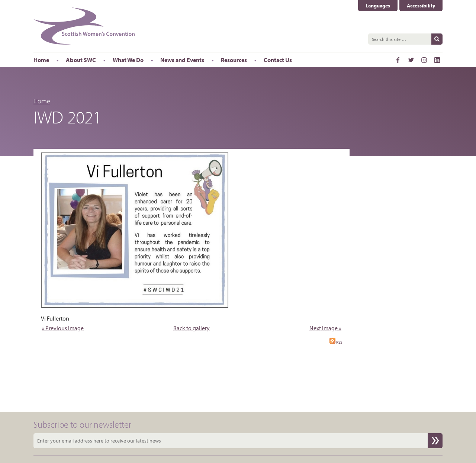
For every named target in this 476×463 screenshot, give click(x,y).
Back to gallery (192, 328)
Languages (378, 6)
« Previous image (63, 328)
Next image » (325, 328)
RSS (336, 342)
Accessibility (421, 6)
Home (42, 101)
